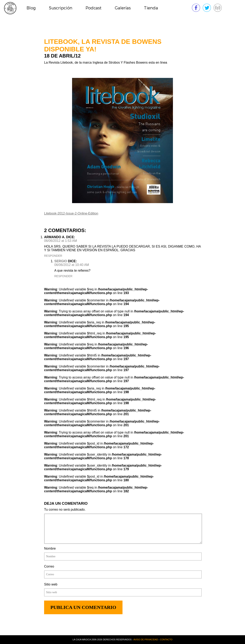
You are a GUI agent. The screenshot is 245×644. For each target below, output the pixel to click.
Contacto (166, 640)
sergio (61, 261)
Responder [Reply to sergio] (63, 276)
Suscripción (61, 8)
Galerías (123, 8)
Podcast (94, 8)
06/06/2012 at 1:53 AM (61, 241)
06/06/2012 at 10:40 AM (72, 265)
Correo (49, 566)
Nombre (50, 548)
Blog (31, 8)
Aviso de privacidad (146, 640)
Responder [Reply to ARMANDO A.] (53, 256)
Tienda (151, 8)
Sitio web (51, 584)
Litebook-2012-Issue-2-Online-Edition (71, 213)
